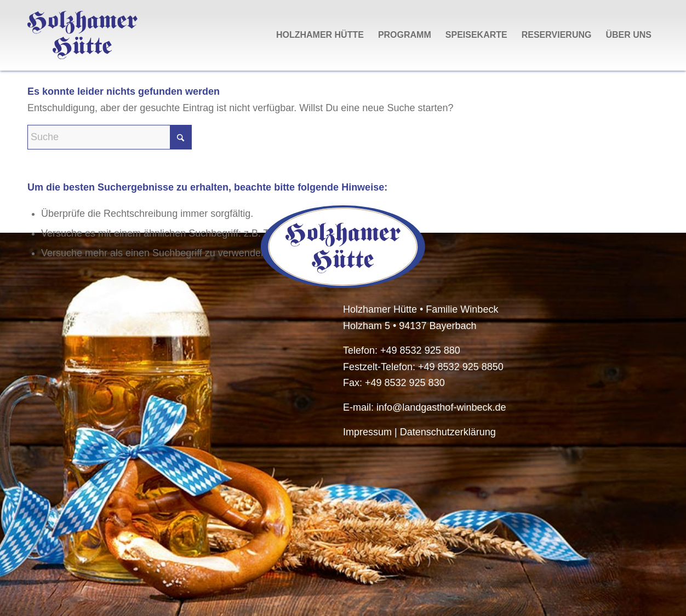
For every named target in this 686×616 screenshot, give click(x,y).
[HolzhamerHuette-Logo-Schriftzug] (82, 35)
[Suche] (110, 137)
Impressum (367, 432)
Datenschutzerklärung (448, 432)
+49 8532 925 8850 (461, 367)
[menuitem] (320, 35)
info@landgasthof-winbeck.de (441, 407)
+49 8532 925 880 (420, 350)
